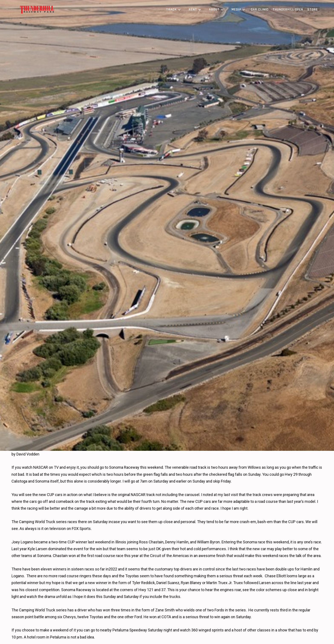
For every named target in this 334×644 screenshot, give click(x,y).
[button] (173, 10)
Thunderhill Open (288, 9)
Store (313, 9)
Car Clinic (260, 9)
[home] (37, 10)
